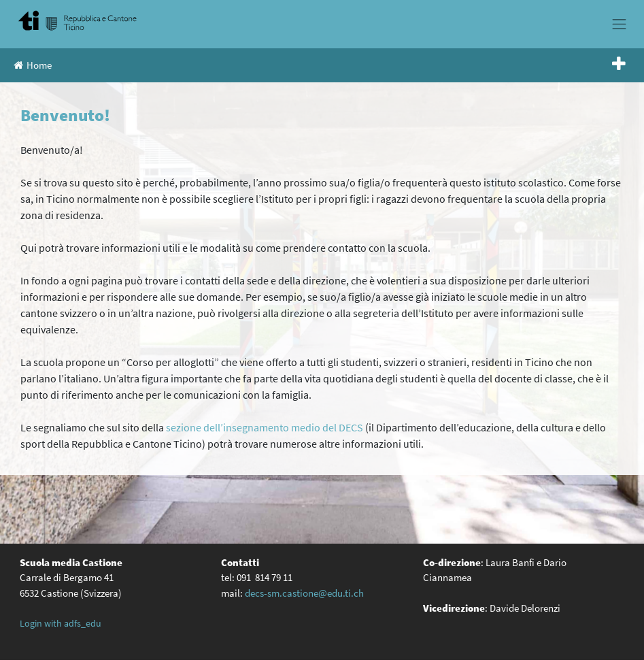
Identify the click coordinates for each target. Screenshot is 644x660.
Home (33, 65)
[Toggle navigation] (620, 24)
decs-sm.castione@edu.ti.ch (304, 593)
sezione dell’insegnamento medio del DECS (265, 427)
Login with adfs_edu (61, 623)
